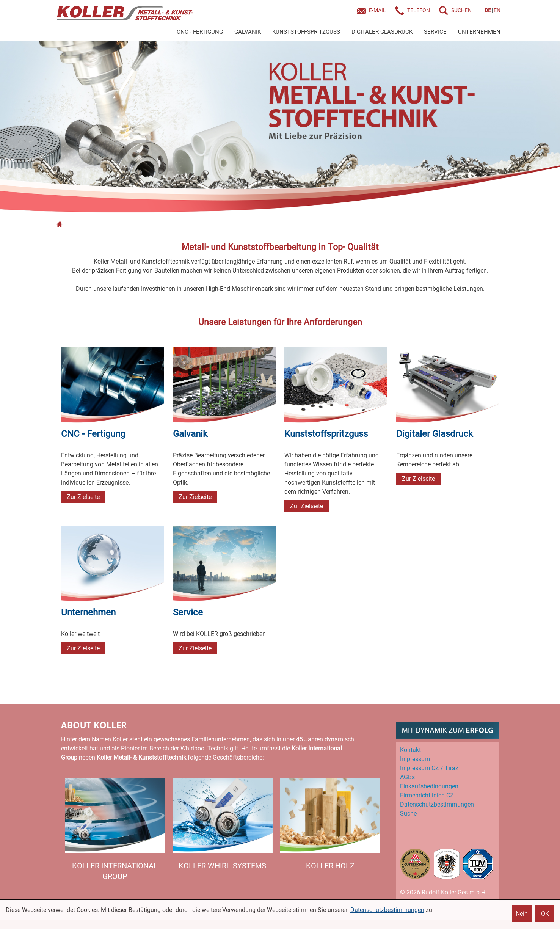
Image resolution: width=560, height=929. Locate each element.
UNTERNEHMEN (479, 32)
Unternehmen (88, 612)
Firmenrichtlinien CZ (427, 795)
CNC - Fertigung (93, 434)
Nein (522, 914)
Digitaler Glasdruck (435, 434)
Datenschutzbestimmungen (387, 910)
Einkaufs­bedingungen (429, 786)
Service (188, 612)
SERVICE (435, 32)
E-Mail (377, 10)
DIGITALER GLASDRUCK (382, 32)
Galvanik (190, 434)
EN (497, 10)
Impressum (415, 759)
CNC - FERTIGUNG (200, 32)
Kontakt (410, 750)
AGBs (407, 777)
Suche (408, 814)
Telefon (419, 10)
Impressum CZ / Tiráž (429, 768)
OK (545, 914)
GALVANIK (248, 32)
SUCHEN (461, 10)
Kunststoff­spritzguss (326, 434)
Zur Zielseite (83, 497)
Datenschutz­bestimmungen (437, 804)
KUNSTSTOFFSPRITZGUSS (306, 32)
